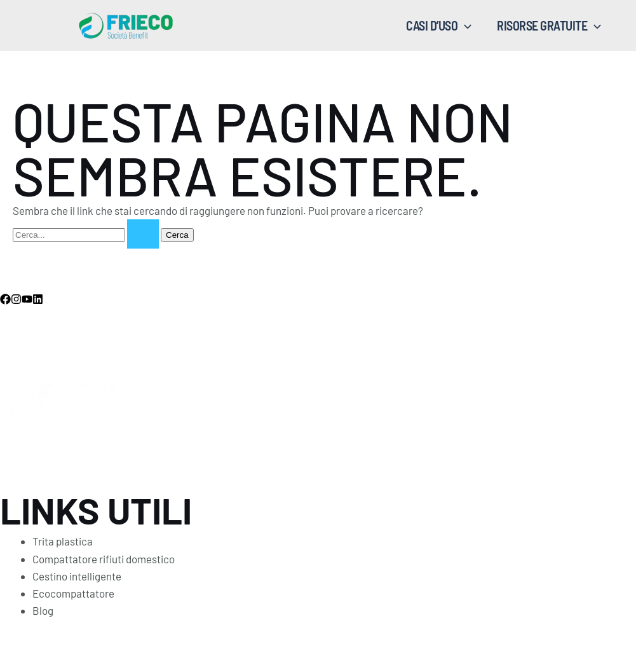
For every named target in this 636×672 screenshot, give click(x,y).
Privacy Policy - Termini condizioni (201, 644)
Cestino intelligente (77, 576)
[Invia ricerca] (143, 234)
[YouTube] (27, 299)
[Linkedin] (38, 299)
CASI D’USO (439, 25)
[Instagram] (16, 299)
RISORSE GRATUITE (549, 25)
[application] (464, 25)
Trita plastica (63, 541)
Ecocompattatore (73, 593)
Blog (43, 610)
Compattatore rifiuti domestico (104, 559)
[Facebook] (5, 299)
